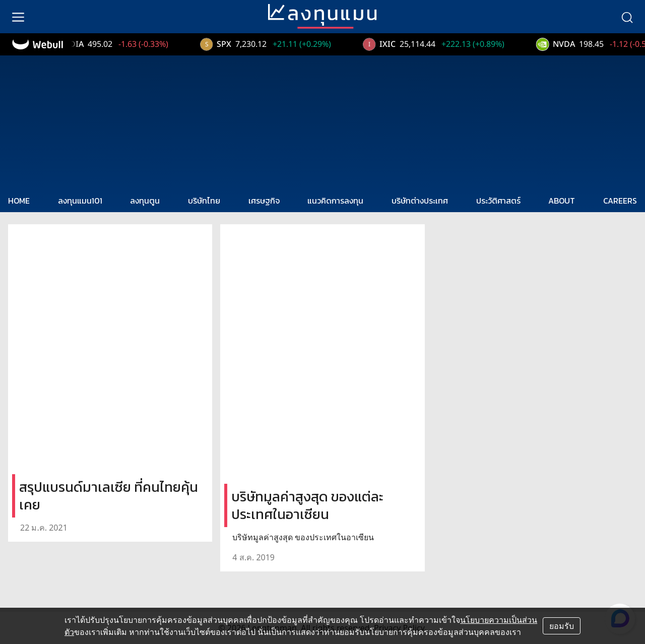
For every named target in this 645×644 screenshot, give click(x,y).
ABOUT (562, 201)
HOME (19, 201)
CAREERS (620, 201)
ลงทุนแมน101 (80, 201)
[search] (627, 17)
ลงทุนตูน (145, 201)
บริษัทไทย (204, 201)
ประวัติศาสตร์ (498, 201)
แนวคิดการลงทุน (335, 201)
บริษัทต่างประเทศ (420, 201)
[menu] (18, 17)
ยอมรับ (562, 626)
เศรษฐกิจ (264, 201)
